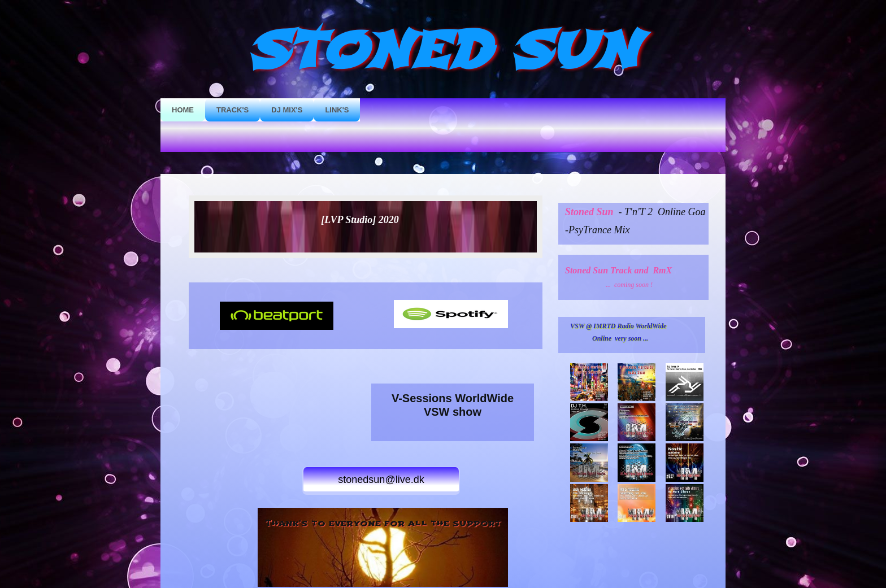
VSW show (453, 412)
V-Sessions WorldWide (453, 398)
